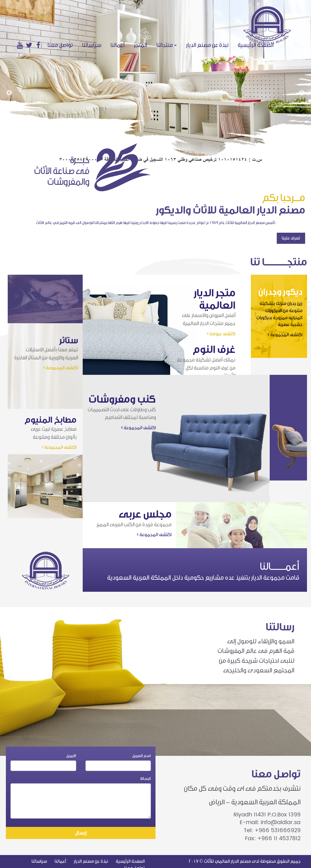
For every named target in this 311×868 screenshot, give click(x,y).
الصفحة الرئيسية (258, 45)
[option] (155, 82)
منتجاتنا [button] (167, 45)
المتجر (141, 45)
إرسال (81, 833)
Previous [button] (9, 93)
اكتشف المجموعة (285, 335)
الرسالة (145, 779)
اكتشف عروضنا (221, 334)
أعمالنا (118, 45)
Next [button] (302, 93)
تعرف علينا (291, 238)
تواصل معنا (60, 45)
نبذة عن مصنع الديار (207, 45)
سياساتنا (92, 45)
